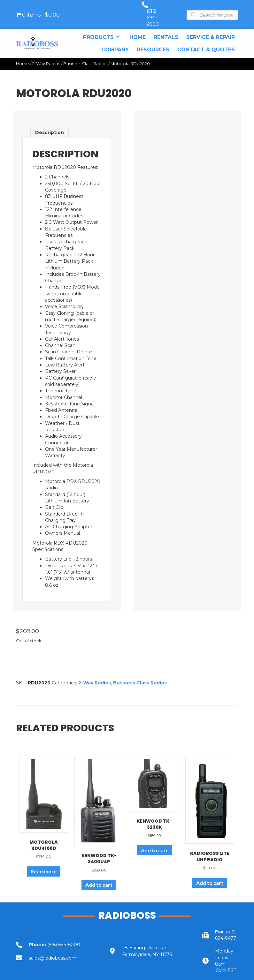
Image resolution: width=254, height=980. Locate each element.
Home (23, 57)
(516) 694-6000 (159, 11)
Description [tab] (50, 126)
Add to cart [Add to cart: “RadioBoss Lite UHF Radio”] (210, 876)
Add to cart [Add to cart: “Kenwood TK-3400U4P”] (99, 878)
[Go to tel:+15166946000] (53, 938)
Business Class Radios (85, 57)
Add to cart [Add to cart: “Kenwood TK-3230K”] (154, 844)
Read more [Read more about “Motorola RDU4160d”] (44, 865)
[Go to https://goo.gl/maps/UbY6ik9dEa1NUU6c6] (146, 945)
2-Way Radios (46, 57)
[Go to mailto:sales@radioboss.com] (53, 952)
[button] (118, 30)
